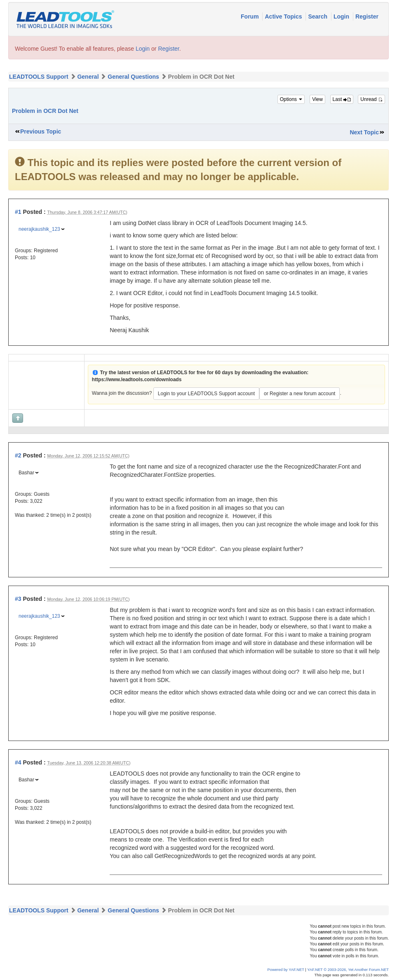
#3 (18, 599)
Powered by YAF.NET (286, 970)
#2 (18, 455)
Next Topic (364, 132)
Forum (250, 16)
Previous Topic (41, 131)
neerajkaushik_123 (39, 229)
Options (291, 99)
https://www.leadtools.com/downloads (137, 380)
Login (342, 16)
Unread (371, 99)
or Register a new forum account (300, 394)
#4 (18, 762)
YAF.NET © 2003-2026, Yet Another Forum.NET (348, 970)
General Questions (133, 77)
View (317, 99)
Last (342, 99)
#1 (18, 212)
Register (367, 16)
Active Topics (284, 16)
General (88, 77)
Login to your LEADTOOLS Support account (206, 394)
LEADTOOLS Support (39, 77)
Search (318, 16)
